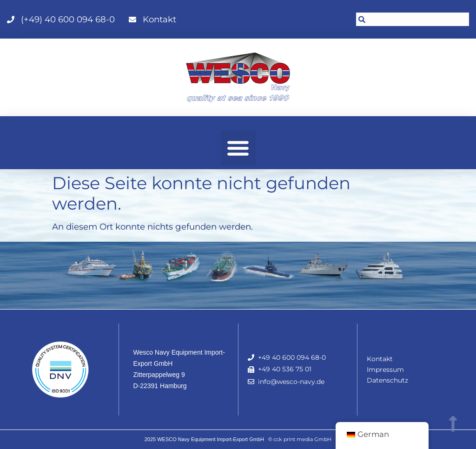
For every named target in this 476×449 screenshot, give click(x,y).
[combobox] (413, 19)
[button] (238, 148)
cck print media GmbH (302, 439)
